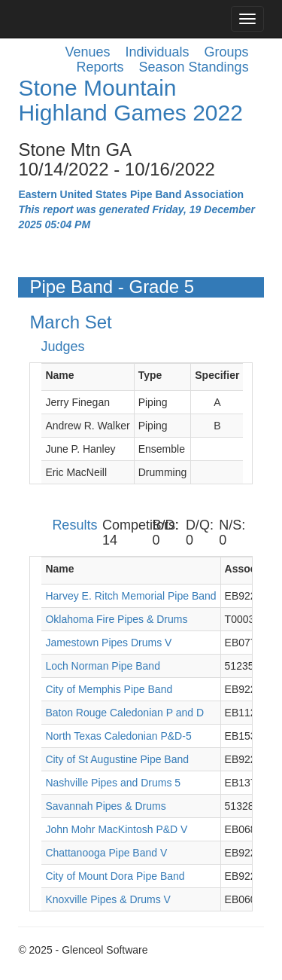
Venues (87, 52)
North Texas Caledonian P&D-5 (118, 736)
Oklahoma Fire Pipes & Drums (116, 619)
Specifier (217, 375)
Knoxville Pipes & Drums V (108, 899)
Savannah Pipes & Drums (105, 806)
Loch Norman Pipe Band (103, 666)
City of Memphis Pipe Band (109, 689)
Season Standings (194, 67)
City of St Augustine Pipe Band (117, 759)
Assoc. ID (249, 569)
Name (59, 375)
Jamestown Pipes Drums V (108, 643)
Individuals (158, 52)
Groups (227, 52)
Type (150, 375)
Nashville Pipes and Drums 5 (113, 783)
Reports (100, 67)
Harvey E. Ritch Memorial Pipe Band (130, 596)
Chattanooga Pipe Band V (106, 853)
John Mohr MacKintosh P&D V (116, 829)
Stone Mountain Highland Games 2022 (130, 100)
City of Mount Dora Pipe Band (115, 876)
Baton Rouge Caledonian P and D (124, 713)
